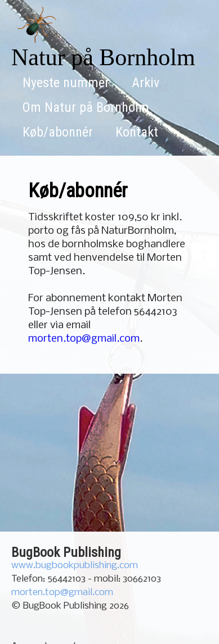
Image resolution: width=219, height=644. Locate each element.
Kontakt (137, 132)
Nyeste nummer (66, 83)
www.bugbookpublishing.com (75, 566)
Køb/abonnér (58, 132)
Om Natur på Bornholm (86, 107)
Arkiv (146, 83)
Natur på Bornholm (103, 57)
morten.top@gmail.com (84, 339)
